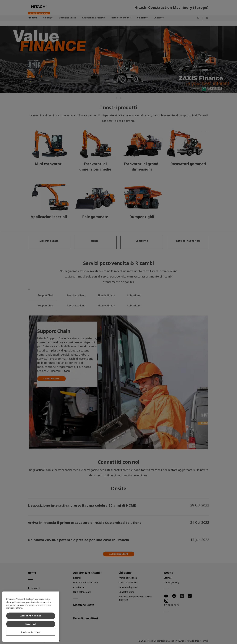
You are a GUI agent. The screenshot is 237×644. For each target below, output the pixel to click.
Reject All (31, 624)
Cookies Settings (31, 632)
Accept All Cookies (31, 616)
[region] (31, 617)
